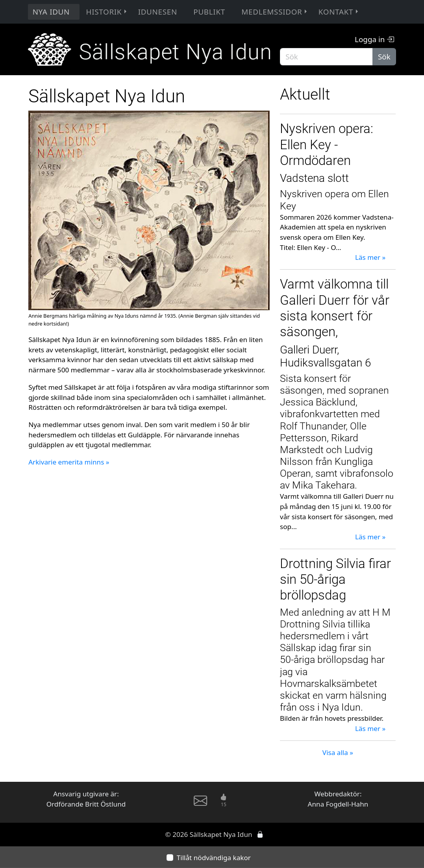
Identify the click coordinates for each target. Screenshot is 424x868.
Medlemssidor (275, 12)
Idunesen (158, 12)
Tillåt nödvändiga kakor (214, 857)
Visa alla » (338, 752)
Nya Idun (51, 12)
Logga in (374, 39)
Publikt (209, 12)
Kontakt (339, 12)
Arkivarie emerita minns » (69, 462)
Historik (107, 12)
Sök (384, 57)
